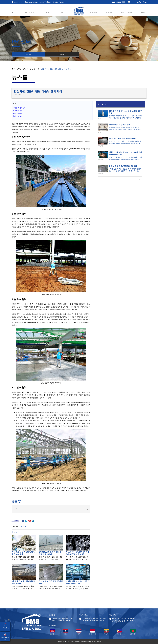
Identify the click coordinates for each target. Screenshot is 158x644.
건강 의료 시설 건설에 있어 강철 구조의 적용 (23, 553)
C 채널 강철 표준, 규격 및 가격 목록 (123, 166)
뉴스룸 (28, 54)
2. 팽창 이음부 (18, 111)
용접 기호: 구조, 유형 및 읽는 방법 (122, 138)
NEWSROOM (22, 69)
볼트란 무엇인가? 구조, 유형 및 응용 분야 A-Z (125, 112)
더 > (141, 180)
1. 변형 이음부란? (19, 108)
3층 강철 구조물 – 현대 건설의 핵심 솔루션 (23, 582)
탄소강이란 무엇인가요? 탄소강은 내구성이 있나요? (78, 553)
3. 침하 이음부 (18, 113)
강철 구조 (33, 69)
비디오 (62, 54)
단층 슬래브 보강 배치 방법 (120, 125)
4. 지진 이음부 (18, 116)
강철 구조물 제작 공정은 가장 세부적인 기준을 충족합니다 (125, 153)
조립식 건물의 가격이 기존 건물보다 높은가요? (78, 582)
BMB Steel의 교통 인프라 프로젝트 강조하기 (50, 553)
